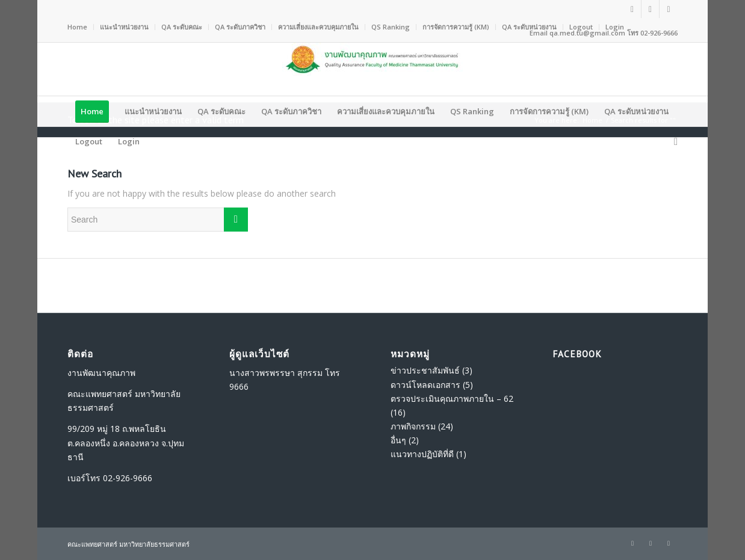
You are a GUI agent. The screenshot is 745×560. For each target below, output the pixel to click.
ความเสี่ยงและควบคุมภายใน (318, 27)
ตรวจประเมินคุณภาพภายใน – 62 (452, 398)
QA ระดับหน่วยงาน (529, 27)
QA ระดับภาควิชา (240, 27)
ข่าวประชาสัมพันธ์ (425, 370)
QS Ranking (391, 27)
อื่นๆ (398, 440)
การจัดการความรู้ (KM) (456, 27)
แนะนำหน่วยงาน (124, 27)
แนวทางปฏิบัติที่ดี (422, 454)
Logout (581, 27)
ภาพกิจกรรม (413, 426)
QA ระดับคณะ (182, 27)
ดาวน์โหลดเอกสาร (425, 385)
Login (615, 27)
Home (77, 27)
